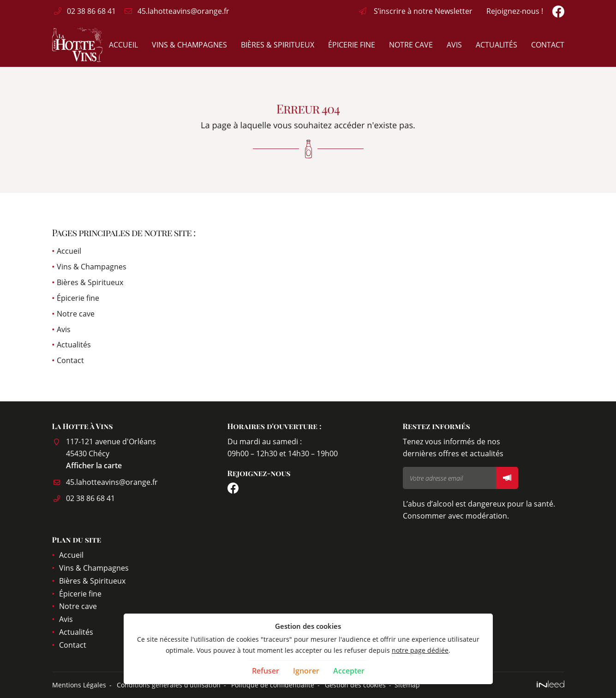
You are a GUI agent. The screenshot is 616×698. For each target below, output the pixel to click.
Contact (548, 45)
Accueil (123, 45)
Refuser (266, 671)
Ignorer (306, 671)
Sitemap (407, 685)
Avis (454, 45)
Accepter (349, 671)
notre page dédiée (420, 650)
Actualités (496, 45)
